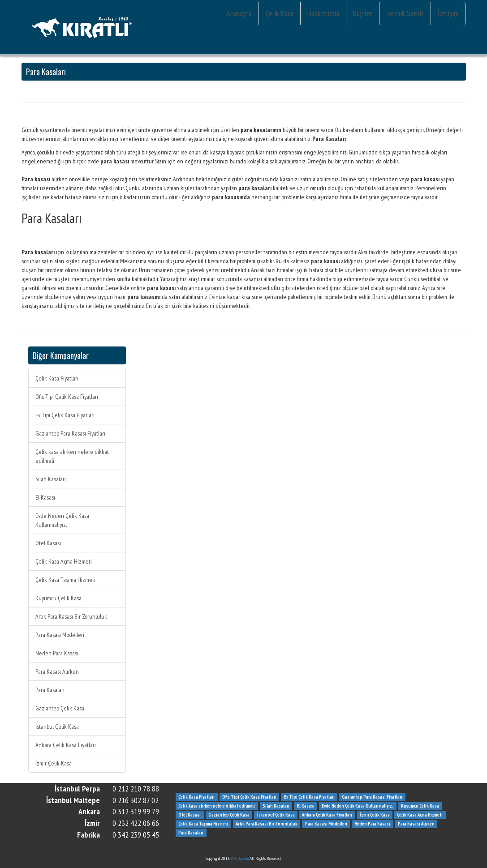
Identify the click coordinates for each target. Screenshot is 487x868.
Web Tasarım (240, 858)
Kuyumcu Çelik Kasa (58, 598)
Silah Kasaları (51, 479)
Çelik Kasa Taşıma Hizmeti (65, 580)
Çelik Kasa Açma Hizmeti (64, 561)
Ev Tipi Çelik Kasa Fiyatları (65, 415)
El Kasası (45, 497)
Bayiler (363, 13)
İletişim (448, 13)
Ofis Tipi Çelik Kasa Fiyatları (67, 397)
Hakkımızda (323, 13)
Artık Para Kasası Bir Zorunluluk (71, 616)
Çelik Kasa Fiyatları (57, 378)
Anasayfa (239, 13)
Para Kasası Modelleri (60, 635)
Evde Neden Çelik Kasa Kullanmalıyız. (62, 520)
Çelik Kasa (280, 13)
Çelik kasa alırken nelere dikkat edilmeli (72, 456)
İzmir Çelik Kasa (54, 763)
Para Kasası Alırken (57, 671)
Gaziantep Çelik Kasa (60, 708)
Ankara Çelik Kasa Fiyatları (66, 745)
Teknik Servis (405, 13)
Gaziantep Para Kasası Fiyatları (70, 433)
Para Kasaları (50, 690)
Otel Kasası (48, 543)
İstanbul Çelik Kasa (57, 727)
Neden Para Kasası (57, 653)
